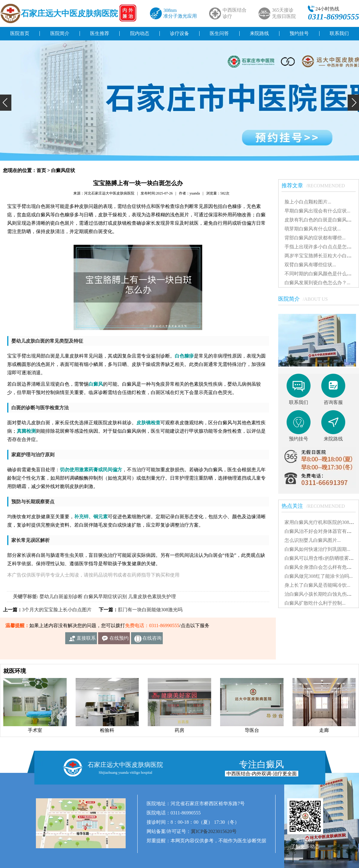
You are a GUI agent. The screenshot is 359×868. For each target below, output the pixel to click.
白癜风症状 (63, 170)
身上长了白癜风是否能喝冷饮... (317, 585)
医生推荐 (100, 33)
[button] (6, 103)
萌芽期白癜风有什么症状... (313, 229)
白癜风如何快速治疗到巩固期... (317, 549)
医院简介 (60, 33)
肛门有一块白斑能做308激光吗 (150, 610)
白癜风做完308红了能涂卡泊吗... (319, 576)
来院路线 (259, 33)
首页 (41, 170)
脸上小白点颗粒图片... (308, 202)
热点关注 (316, 506)
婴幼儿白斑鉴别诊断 (61, 596)
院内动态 (140, 33)
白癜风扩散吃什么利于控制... (315, 603)
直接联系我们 (86, 640)
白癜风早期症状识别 (105, 596)
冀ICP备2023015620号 (214, 831)
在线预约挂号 (119, 640)
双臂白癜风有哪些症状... (310, 265)
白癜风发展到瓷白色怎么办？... (317, 283)
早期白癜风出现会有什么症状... (317, 211)
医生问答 (219, 33)
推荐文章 (316, 186)
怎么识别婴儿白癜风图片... (313, 540)
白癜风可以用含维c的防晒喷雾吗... (321, 558)
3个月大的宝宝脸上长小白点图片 (57, 610)
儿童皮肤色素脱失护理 (152, 596)
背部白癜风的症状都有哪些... (315, 238)
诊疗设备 (180, 33)
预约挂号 (299, 33)
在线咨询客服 (152, 640)
